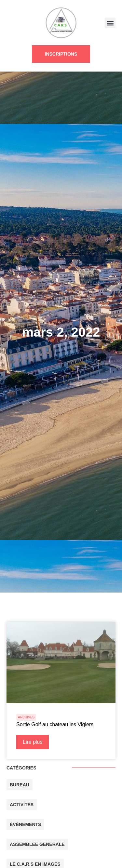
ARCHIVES (26, 717)
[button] (110, 23)
